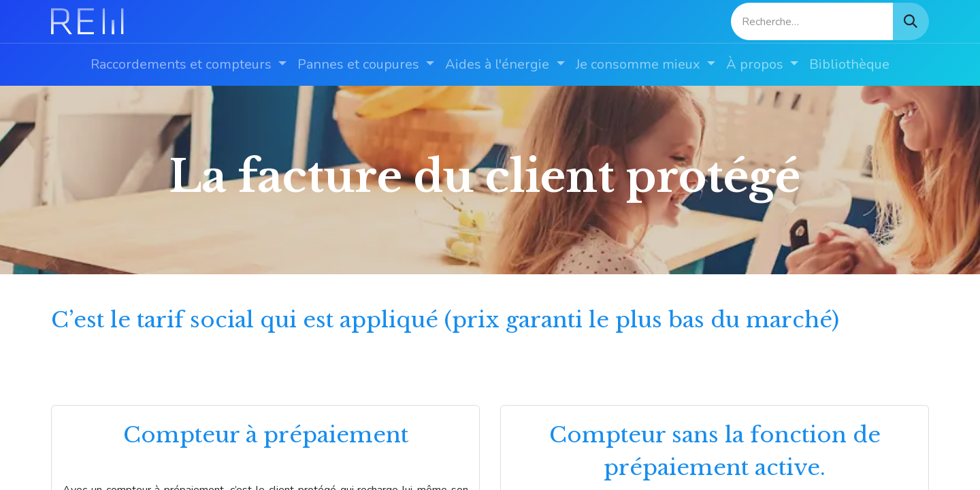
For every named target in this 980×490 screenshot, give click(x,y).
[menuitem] (189, 65)
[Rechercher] (911, 21)
